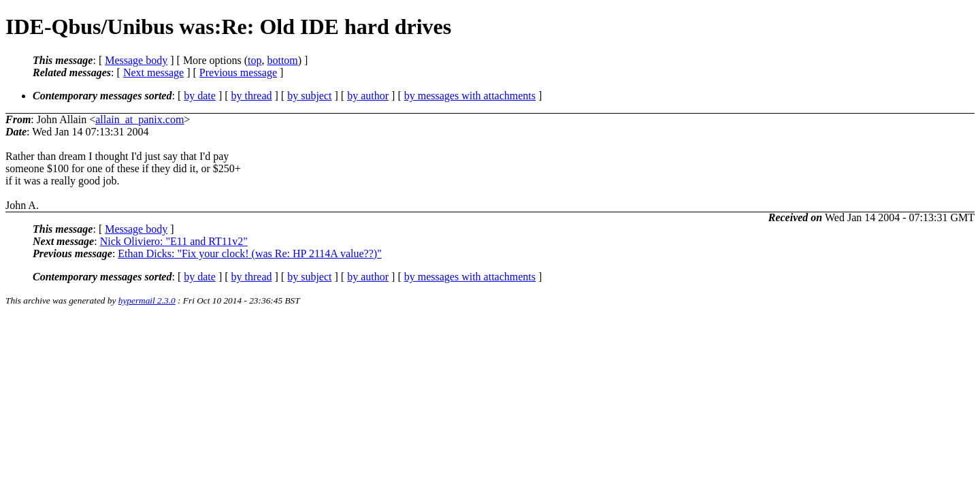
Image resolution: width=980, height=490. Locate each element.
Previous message (238, 72)
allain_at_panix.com (140, 119)
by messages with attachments (470, 96)
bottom (282, 60)
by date (200, 96)
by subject (309, 96)
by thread (252, 96)
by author (368, 96)
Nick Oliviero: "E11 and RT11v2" (174, 241)
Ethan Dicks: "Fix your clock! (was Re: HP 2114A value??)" (249, 254)
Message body (136, 60)
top (255, 60)
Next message (153, 72)
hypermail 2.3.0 (147, 300)
